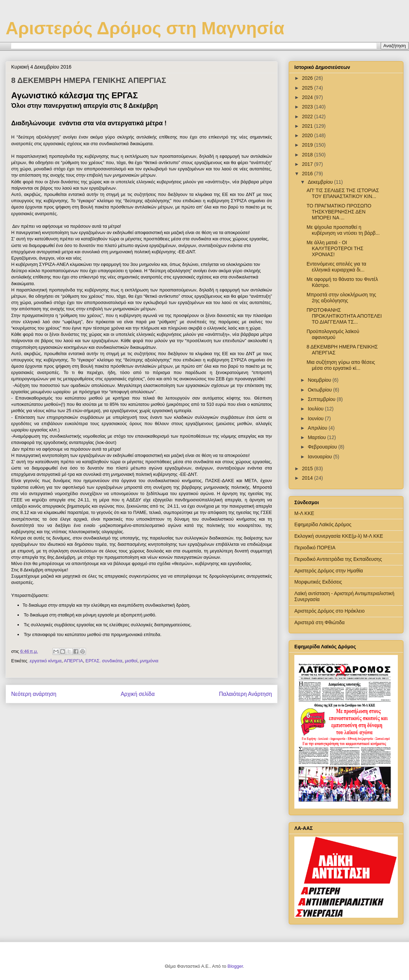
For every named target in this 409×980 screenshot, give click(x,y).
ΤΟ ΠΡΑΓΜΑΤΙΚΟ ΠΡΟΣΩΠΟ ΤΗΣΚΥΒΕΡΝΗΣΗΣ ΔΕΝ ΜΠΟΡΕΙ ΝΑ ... (339, 212)
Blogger (235, 966)
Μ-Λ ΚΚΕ (304, 513)
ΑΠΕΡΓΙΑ (73, 661)
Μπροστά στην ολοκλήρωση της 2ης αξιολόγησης (341, 298)
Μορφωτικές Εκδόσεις (318, 582)
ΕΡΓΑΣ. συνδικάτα (104, 661)
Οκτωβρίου (320, 390)
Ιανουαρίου (320, 457)
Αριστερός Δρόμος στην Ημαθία (329, 571)
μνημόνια (149, 661)
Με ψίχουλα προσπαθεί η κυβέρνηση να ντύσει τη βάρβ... (343, 230)
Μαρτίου (317, 437)
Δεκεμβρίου (321, 182)
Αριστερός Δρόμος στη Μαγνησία (145, 28)
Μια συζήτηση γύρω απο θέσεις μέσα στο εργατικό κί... (341, 365)
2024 (308, 97)
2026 (308, 78)
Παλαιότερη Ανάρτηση (245, 694)
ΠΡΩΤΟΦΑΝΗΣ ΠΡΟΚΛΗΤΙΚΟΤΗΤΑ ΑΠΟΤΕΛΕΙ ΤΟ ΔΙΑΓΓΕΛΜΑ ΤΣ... (344, 316)
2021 (308, 126)
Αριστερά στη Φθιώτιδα (320, 622)
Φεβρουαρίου (323, 447)
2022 (308, 117)
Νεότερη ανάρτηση (34, 694)
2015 (308, 468)
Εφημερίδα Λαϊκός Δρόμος (323, 524)
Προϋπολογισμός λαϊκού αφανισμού (333, 334)
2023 (308, 107)
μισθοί (131, 661)
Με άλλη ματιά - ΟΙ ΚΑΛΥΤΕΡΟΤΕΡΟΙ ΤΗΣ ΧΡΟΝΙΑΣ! (335, 248)
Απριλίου (318, 428)
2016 (308, 174)
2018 (308, 155)
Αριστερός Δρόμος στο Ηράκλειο (329, 611)
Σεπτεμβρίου (322, 399)
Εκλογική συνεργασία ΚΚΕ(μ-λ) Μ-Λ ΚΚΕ (339, 536)
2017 (308, 164)
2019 (308, 145)
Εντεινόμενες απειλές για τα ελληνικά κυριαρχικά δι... (336, 267)
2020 (308, 135)
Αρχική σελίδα (138, 694)
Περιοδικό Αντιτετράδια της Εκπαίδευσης (338, 559)
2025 (308, 88)
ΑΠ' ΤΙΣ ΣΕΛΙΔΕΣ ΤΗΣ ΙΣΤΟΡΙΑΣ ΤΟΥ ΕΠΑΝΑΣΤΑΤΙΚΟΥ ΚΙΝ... (343, 193)
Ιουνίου (316, 418)
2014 (308, 478)
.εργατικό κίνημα (45, 661)
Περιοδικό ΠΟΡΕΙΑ (315, 548)
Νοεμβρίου (320, 380)
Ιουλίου (316, 409)
